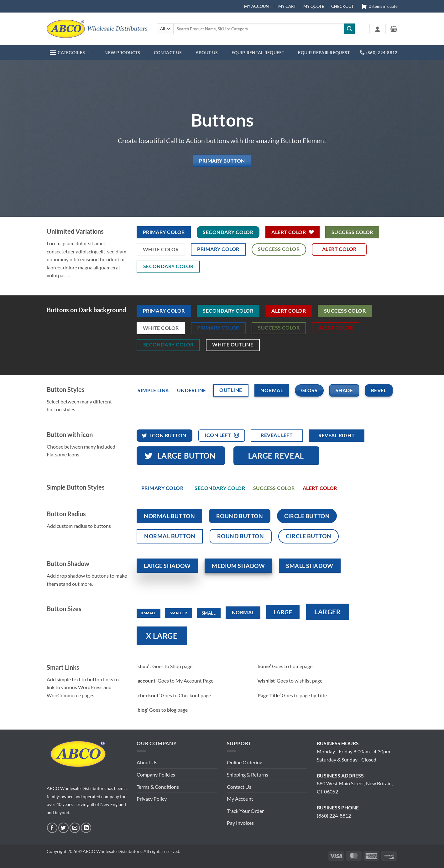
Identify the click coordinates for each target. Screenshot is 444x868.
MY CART (287, 6)
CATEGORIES (69, 52)
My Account (240, 799)
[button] (378, 29)
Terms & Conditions (158, 787)
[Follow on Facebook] (52, 828)
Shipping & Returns (248, 774)
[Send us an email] (75, 828)
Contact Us (239, 787)
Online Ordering (245, 762)
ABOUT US (207, 52)
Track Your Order (245, 811)
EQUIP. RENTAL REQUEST (258, 52)
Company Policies (156, 774)
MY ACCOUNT (258, 6)
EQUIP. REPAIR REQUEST (324, 52)
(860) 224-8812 (334, 816)
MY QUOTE (314, 6)
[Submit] (349, 29)
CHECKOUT (342, 6)
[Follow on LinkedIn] (86, 828)
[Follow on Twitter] (63, 828)
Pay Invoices (240, 823)
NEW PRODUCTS (122, 52)
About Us (147, 762)
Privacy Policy (152, 799)
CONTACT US (168, 52)
